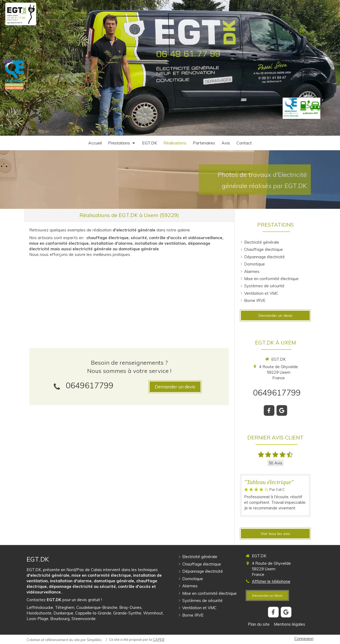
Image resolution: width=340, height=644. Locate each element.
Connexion (304, 639)
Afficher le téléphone (271, 581)
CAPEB (159, 639)
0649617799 (90, 385)
